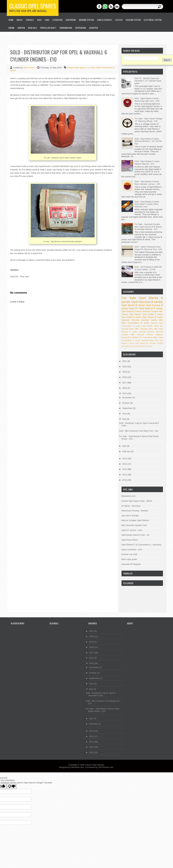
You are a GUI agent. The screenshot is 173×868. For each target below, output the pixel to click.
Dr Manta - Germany (131, 506)
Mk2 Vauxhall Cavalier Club (134, 525)
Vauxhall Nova (147, 340)
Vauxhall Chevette (130, 320)
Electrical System (153, 20)
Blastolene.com (129, 496)
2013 (125, 464)
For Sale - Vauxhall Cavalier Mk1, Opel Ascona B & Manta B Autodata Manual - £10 (148, 227)
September (128, 408)
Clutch (119, 20)
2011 (125, 475)
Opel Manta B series (133, 305)
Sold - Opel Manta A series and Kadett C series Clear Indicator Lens (147, 204)
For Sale (91, 68)
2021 (125, 361)
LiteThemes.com (106, 767)
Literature (57, 20)
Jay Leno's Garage (130, 516)
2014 (125, 459)
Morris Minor (153, 337)
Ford (145, 337)
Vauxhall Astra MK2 (130, 329)
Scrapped (94, 28)
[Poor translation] (12, 786)
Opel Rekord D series (132, 311)
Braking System (86, 20)
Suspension (80, 28)
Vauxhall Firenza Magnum (150, 334)
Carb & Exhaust (105, 20)
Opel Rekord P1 (142, 343)
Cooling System (133, 20)
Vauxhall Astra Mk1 (149, 329)
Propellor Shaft (48, 28)
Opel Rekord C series (151, 308)
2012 (125, 469)
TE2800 (160, 343)
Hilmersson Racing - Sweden (135, 511)
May (125, 419)
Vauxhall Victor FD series (143, 346)
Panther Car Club (129, 554)
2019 (125, 372)
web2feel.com (77, 767)
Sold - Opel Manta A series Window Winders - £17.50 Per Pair (148, 141)
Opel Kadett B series (131, 317)
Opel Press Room (130, 540)
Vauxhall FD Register (131, 564)
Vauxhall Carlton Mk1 (152, 320)
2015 (125, 393)
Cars (47, 20)
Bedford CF (137, 337)
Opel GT (134, 308)
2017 (125, 383)
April (125, 446)
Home (11, 20)
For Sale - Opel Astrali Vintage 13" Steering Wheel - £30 (149, 120)
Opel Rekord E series (153, 317)
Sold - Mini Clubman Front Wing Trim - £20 (139, 431)
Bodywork (71, 20)
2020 (125, 367)
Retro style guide (129, 559)
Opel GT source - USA (132, 530)
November (127, 398)
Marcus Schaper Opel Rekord (135, 520)
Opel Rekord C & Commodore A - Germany (141, 545)
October (126, 403)
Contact (30, 20)
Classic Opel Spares (33, 6)
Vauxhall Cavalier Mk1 (153, 311)
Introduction (126, 337)
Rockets (153, 343)
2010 (125, 480)
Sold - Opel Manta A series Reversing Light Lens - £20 (147, 100)
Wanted (154, 323)
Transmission (66, 28)
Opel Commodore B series (135, 323)
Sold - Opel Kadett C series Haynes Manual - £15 (147, 163)
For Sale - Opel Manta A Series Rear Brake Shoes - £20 (103, 710)
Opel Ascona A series (147, 302)
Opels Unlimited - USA (132, 550)
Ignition (21, 28)
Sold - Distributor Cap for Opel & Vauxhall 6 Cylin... (101, 694)
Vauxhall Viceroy (128, 346)
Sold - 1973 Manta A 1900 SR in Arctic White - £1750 (148, 268)
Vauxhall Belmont (146, 332)
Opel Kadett (147, 326)
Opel (157, 341)
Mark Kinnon (29, 68)
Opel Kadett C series (153, 314)
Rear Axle (33, 28)
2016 (125, 388)
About (20, 20)
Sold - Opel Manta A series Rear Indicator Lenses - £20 (147, 183)
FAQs (39, 20)
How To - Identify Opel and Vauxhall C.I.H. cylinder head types (148, 81)
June (125, 414)
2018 (125, 377)
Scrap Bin (158, 326)
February (127, 451)
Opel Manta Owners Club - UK (136, 535)
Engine (11, 28)
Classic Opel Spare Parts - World (137, 501)
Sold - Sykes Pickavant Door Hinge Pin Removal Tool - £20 (148, 248)
